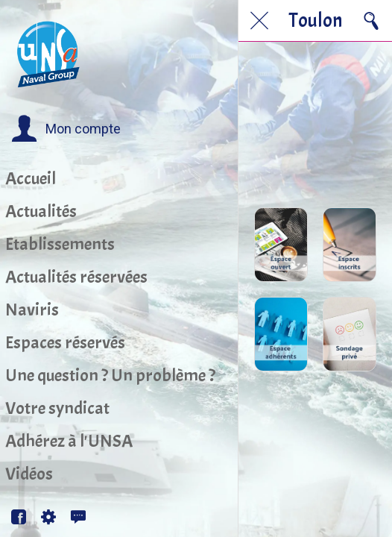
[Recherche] (371, 21)
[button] (66, 129)
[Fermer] (259, 21)
